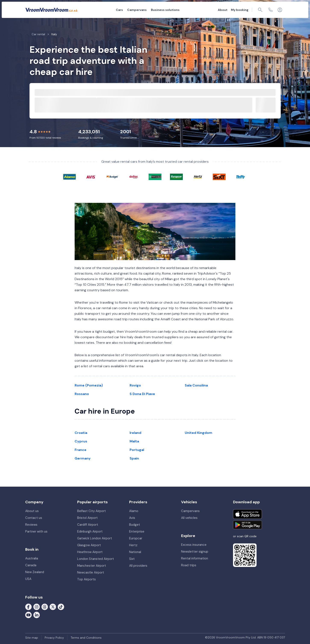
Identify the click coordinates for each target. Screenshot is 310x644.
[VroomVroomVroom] (52, 10)
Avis (132, 518)
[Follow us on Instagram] (37, 607)
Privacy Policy (54, 638)
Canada (31, 565)
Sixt (132, 559)
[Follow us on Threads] (45, 607)
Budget (135, 525)
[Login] (280, 10)
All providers (138, 566)
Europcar (136, 538)
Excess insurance (194, 545)
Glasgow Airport (89, 545)
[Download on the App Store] (247, 514)
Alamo (134, 511)
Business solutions (165, 10)
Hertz (133, 545)
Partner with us (36, 531)
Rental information (195, 558)
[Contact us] (270, 10)
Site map (32, 638)
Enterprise (137, 531)
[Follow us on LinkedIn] (37, 615)
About (223, 10)
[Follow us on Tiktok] (61, 607)
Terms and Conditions (86, 638)
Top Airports (86, 579)
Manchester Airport (92, 566)
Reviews (31, 525)
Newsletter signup (195, 552)
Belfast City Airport (92, 511)
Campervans (137, 10)
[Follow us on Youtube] (28, 615)
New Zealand (35, 572)
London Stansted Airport (96, 559)
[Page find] (260, 10)
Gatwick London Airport (95, 538)
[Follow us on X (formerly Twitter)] (53, 607)
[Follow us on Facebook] (28, 607)
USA (28, 579)
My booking (240, 10)
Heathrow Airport (90, 552)
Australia (32, 558)
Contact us (34, 518)
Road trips (189, 565)
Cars (119, 10)
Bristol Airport (87, 518)
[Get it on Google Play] (247, 525)
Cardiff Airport (88, 525)
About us (32, 511)
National (135, 552)
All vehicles (189, 518)
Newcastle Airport (91, 572)
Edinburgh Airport (90, 531)
